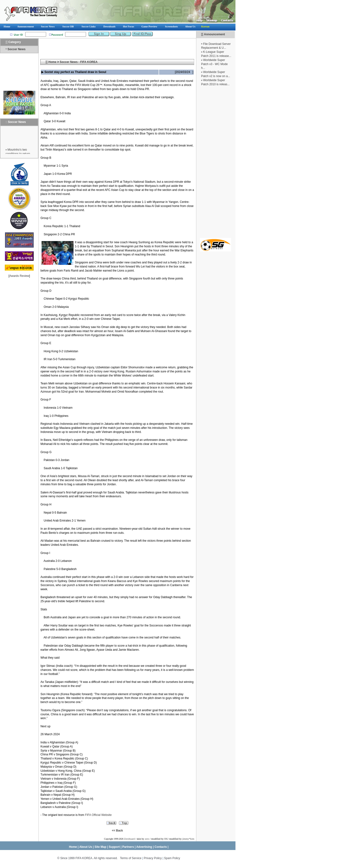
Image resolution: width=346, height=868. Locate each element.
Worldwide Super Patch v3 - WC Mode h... (214, 64)
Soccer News (16, 49)
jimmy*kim (188, 839)
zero (147, 839)
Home (52, 62)
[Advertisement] (216, 162)
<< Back (117, 831)
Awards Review (19, 276)
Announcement (214, 34)
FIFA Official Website (98, 815)
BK (166, 839)
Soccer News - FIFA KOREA (79, 62)
